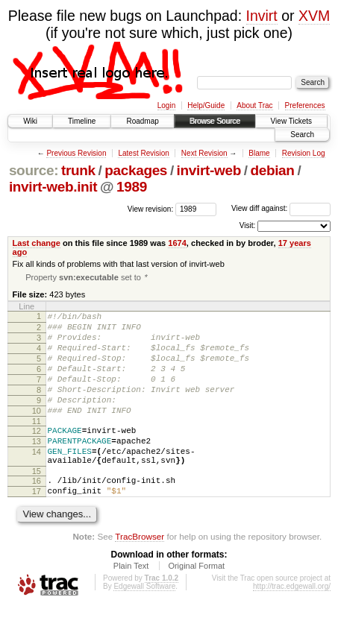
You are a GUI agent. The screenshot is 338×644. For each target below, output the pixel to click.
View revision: (151, 208)
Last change (37, 243)
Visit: (248, 225)
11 (37, 445)
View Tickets (291, 121)
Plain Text (131, 603)
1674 (177, 243)
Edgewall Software (144, 624)
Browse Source (215, 121)
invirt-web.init (53, 187)
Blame (259, 153)
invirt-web (209, 170)
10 (37, 432)
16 (37, 514)
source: (34, 170)
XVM (314, 16)
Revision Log (304, 153)
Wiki (30, 121)
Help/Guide (206, 105)
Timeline (82, 121)
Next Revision (204, 153)
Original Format (196, 603)
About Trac (254, 105)
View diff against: (281, 208)
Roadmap (142, 121)
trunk (78, 170)
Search (302, 135)
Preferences (305, 105)
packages (136, 170)
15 (37, 504)
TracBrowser (140, 574)
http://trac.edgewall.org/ (292, 624)
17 (37, 526)
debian (272, 170)
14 (37, 480)
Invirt (262, 16)
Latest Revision (143, 153)
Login (166, 105)
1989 (132, 187)
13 (37, 467)
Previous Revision (76, 153)
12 (37, 455)
